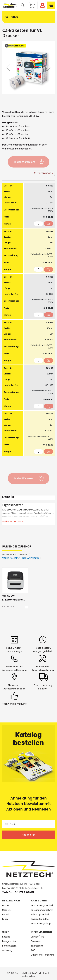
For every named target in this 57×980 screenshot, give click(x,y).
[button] (8, 67)
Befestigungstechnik (42, 910)
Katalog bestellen (28, 739)
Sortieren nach (42, 173)
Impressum (37, 946)
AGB (33, 950)
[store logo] (10, 5)
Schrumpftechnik (40, 915)
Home (5, 905)
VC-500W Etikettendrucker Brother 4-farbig (13, 598)
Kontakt (6, 915)
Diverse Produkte (40, 919)
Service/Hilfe (38, 937)
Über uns (7, 910)
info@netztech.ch (33, 888)
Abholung (7, 950)
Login (5, 919)
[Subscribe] (28, 835)
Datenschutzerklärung (43, 955)
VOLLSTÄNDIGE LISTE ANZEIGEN (21, 558)
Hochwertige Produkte (14, 704)
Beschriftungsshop (41, 924)
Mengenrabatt (10, 941)
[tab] (28, 498)
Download (36, 941)
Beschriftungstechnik (42, 905)
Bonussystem (9, 946)
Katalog (6, 937)
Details (8, 497)
